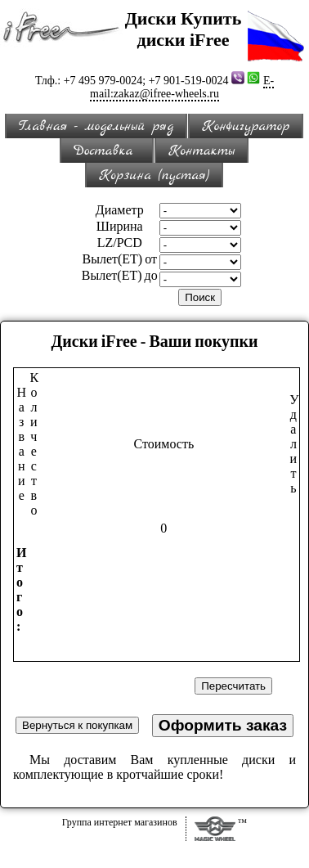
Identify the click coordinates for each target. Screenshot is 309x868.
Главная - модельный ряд (96, 126)
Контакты (202, 151)
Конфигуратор (246, 126)
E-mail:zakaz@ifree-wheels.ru (182, 87)
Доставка (107, 151)
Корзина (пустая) (154, 175)
